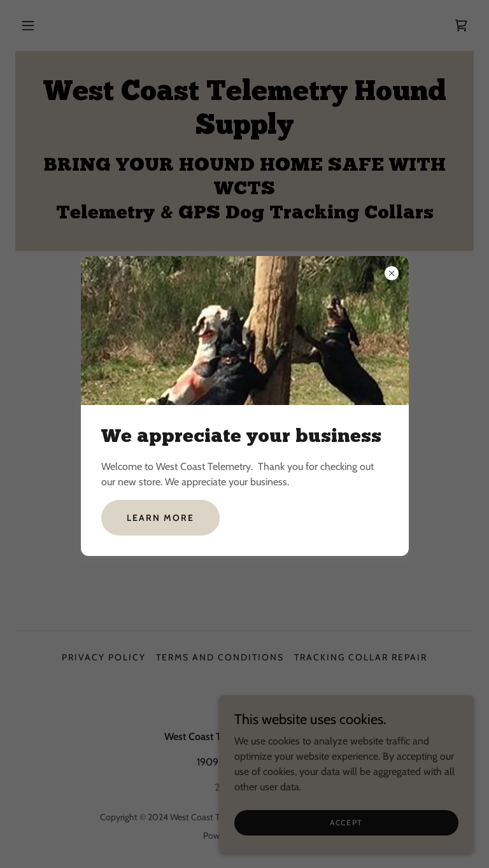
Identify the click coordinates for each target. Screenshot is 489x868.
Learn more (160, 518)
